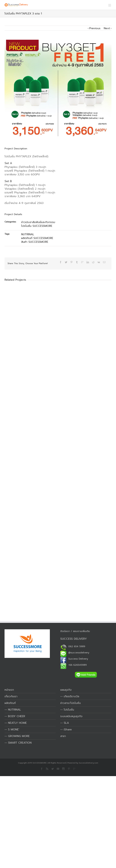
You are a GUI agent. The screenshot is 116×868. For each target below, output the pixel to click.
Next (107, 28)
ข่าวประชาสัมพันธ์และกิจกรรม (38, 222)
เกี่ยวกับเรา (11, 696)
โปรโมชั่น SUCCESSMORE (37, 226)
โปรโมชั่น (69, 710)
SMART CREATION (20, 743)
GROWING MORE (19, 736)
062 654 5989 (73, 646)
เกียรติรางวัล (71, 696)
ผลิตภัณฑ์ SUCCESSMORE (37, 238)
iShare (68, 729)
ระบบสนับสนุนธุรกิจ (71, 716)
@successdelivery (75, 653)
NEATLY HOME (17, 723)
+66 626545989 (73, 665)
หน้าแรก (9, 690)
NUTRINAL (28, 234)
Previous (95, 28)
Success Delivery (74, 659)
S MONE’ (14, 729)
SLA (66, 723)
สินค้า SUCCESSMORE (35, 242)
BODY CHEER (17, 716)
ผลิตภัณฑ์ (10, 703)
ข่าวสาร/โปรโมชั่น (70, 703)
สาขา (63, 736)
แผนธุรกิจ (66, 690)
